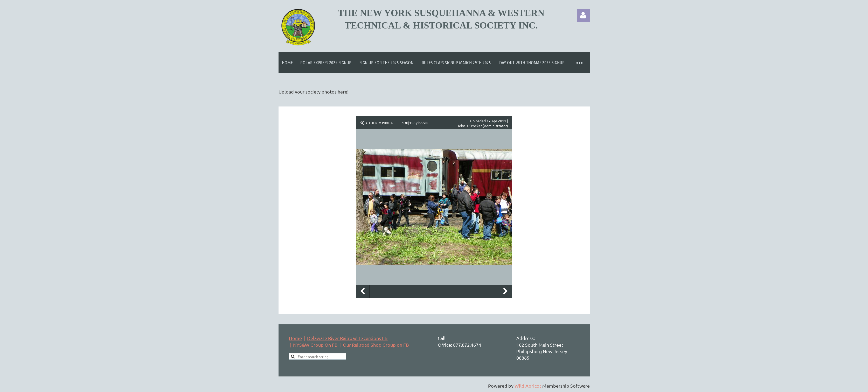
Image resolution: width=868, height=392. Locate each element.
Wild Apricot (528, 386)
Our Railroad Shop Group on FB (376, 345)
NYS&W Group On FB (315, 345)
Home (295, 338)
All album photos (379, 123)
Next (505, 291)
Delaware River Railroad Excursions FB (347, 338)
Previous (363, 291)
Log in (583, 15)
